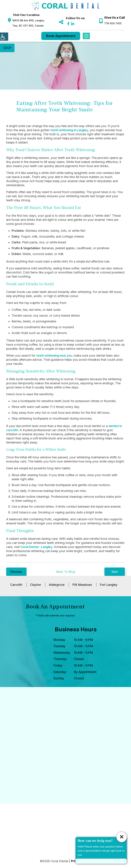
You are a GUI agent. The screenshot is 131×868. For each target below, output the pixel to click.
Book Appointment (61, 36)
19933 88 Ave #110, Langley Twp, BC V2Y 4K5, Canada (28, 23)
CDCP (8, 48)
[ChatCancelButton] (122, 837)
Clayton (35, 586)
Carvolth (16, 586)
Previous (16, 572)
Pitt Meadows (82, 586)
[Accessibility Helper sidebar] (4, 37)
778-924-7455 (113, 23)
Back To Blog (66, 572)
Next (115, 572)
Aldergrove (57, 586)
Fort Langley (109, 586)
